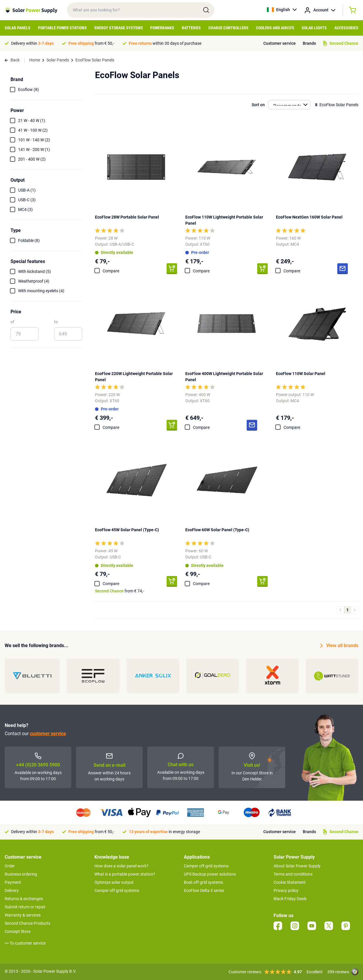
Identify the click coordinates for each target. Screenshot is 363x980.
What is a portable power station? (125, 874)
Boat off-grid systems (203, 882)
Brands (309, 43)
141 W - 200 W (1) (34, 149)
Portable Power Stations (62, 28)
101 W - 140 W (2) (34, 140)
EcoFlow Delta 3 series (204, 890)
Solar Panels (18, 28)
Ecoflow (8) (28, 90)
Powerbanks (162, 28)
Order (10, 866)
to (56, 322)
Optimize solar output (114, 882)
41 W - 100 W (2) (33, 130)
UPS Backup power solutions (210, 874)
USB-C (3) (27, 200)
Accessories (346, 28)
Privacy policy (286, 890)
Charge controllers (228, 28)
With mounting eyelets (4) (41, 291)
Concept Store (18, 931)
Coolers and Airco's (275, 28)
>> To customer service (25, 943)
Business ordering (21, 874)
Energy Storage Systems (119, 28)
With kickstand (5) (34, 271)
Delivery (12, 890)
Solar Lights (314, 28)
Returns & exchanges (24, 899)
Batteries (191, 28)
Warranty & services (23, 915)
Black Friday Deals (290, 899)
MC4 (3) (25, 209)
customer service (48, 734)
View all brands (339, 646)
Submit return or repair (25, 907)
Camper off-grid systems (117, 890)
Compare (111, 271)
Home (35, 60)
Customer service (280, 43)
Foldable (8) (29, 240)
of (12, 322)
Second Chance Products (27, 923)
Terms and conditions (293, 874)
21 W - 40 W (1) (32, 121)
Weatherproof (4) (34, 281)
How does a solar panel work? (121, 866)
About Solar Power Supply (297, 866)
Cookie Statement (290, 882)
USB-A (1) (27, 190)
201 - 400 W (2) (32, 159)
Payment (13, 882)
